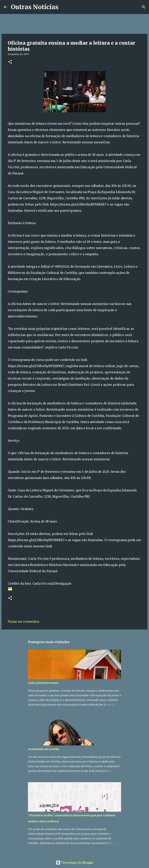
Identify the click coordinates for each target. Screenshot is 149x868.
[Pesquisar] (64, 7)
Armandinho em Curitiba (44, 749)
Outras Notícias (35, 7)
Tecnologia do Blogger (75, 863)
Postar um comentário (24, 622)
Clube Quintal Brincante (43, 683)
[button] (10, 62)
